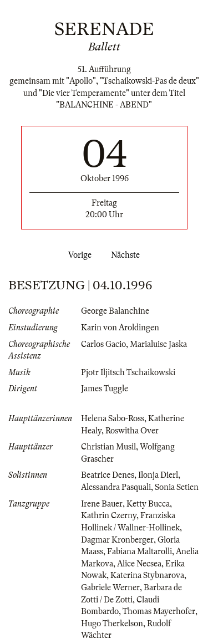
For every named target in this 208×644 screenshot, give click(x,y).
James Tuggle (105, 389)
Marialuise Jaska (158, 344)
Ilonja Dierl (158, 475)
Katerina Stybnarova (147, 575)
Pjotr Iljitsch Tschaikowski (128, 372)
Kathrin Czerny (109, 515)
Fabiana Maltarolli (139, 551)
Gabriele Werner (110, 587)
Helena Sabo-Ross (113, 418)
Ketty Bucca (148, 504)
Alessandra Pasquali (116, 487)
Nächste (128, 255)
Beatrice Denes (108, 475)
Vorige (78, 255)
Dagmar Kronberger (117, 540)
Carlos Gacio (103, 344)
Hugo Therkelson (112, 623)
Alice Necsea (139, 564)
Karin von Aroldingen (120, 328)
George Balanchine (115, 311)
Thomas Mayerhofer (159, 611)
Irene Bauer (102, 504)
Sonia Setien (177, 487)
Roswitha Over (132, 431)
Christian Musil (108, 447)
